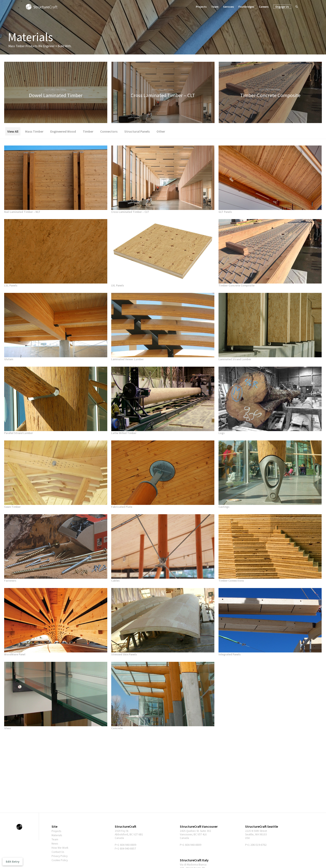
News (55, 843)
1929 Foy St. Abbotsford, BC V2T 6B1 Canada (130, 835)
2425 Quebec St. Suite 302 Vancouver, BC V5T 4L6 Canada (196, 835)
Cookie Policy (60, 860)
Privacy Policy (60, 856)
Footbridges (246, 7)
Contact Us (58, 852)
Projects (201, 7)
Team (215, 7)
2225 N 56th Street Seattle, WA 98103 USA (257, 835)
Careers (264, 7)
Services (228, 7)
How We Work (60, 848)
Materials (57, 835)
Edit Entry (13, 862)
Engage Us (282, 7)
